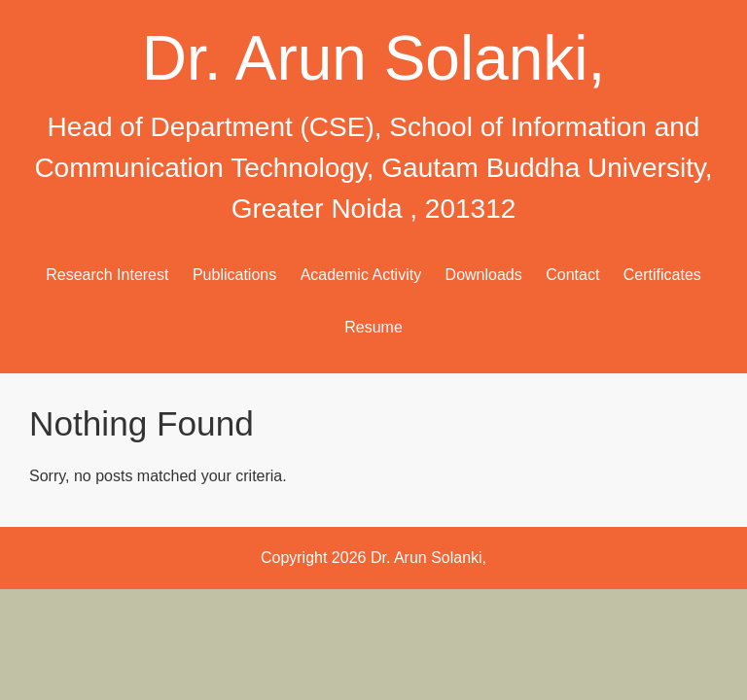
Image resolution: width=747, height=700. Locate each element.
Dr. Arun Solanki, (374, 58)
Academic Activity (361, 275)
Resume (373, 327)
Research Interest (107, 275)
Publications (234, 275)
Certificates (662, 275)
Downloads (484, 275)
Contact (572, 275)
